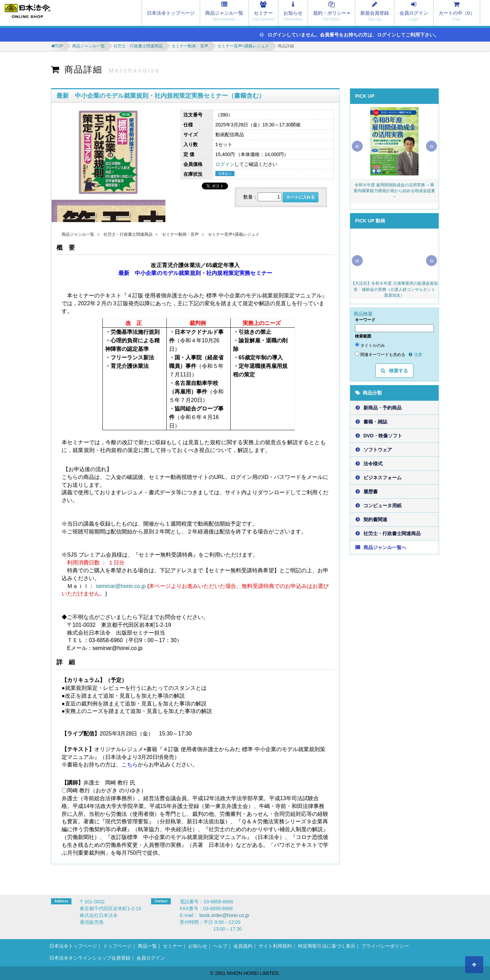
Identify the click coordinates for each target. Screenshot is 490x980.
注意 (415, 355)
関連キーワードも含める (380, 354)
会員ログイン (414, 13)
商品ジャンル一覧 (224, 13)
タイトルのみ (370, 345)
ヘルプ (220, 946)
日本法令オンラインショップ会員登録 (90, 958)
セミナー (263, 13)
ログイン (225, 164)
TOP (59, 46)
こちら (130, 765)
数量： (250, 197)
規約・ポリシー (331, 13)
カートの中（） (457, 13)
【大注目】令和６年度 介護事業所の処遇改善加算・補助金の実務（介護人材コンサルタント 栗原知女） (395, 289)
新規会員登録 (375, 13)
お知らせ (293, 13)
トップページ (117, 946)
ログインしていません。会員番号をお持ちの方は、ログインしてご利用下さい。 (349, 35)
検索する (394, 371)
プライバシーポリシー (385, 946)
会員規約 (243, 946)
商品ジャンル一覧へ (385, 547)
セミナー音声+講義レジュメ (243, 46)
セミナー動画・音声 (190, 46)
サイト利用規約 (275, 946)
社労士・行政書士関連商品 (138, 46)
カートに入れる (300, 197)
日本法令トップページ (171, 13)
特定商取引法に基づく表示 (327, 946)
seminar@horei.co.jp (121, 586)
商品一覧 (147, 946)
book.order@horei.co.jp (224, 915)
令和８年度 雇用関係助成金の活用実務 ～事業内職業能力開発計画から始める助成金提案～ (394, 191)
